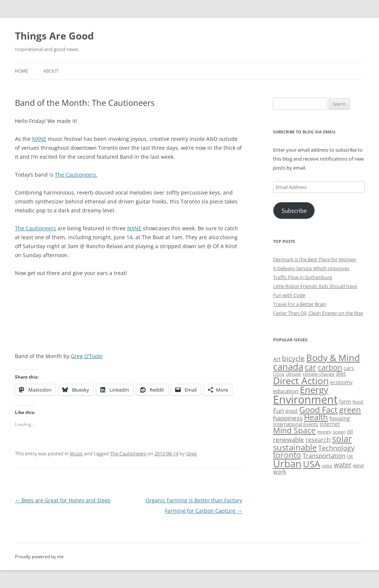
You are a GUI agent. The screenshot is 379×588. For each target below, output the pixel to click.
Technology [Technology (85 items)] (336, 448)
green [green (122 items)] (350, 410)
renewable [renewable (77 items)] (289, 440)
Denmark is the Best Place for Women (315, 259)
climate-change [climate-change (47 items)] (319, 374)
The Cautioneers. (76, 175)
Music (76, 453)
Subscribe (294, 211)
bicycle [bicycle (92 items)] (293, 358)
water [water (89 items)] (343, 464)
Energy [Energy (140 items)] (314, 390)
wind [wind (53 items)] (358, 465)
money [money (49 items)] (324, 432)
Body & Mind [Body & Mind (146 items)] (333, 358)
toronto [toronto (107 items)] (287, 455)
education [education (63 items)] (286, 391)
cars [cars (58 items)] (349, 368)
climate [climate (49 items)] (293, 374)
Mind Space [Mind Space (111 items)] (294, 430)
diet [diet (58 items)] (341, 374)
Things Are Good (54, 36)
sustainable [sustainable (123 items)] (295, 447)
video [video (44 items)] (327, 466)
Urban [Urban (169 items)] (287, 464)
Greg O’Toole (87, 356)
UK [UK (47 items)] (350, 456)
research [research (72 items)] (318, 440)
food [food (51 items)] (358, 402)
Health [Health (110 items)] (316, 417)
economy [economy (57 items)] (341, 382)
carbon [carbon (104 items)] (330, 367)
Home (22, 71)
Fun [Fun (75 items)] (278, 410)
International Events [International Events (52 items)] (296, 424)
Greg (191, 453)
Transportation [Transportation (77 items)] (324, 456)
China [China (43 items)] (279, 374)
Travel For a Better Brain (300, 304)
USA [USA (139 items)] (311, 464)
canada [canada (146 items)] (288, 366)
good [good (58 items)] (292, 411)
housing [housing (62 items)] (340, 418)
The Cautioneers (35, 228)
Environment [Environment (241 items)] (305, 399)
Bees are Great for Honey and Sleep (63, 500)
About (51, 71)
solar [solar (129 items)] (342, 439)
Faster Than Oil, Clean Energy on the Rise (318, 313)
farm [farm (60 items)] (345, 402)
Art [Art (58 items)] (277, 359)
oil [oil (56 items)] (350, 431)
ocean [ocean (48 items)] (339, 431)
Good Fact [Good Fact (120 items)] (318, 410)
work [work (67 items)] (280, 471)
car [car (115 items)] (311, 367)
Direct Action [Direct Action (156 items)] (301, 381)
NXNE (39, 139)
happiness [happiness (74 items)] (288, 418)
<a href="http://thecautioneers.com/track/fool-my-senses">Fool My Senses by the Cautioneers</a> (99, 309)
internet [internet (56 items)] (330, 424)
